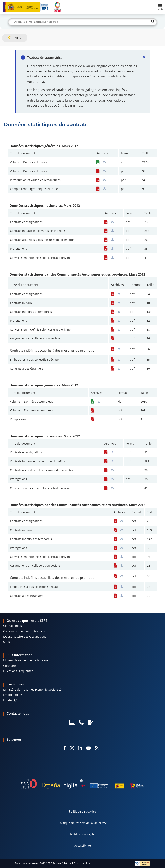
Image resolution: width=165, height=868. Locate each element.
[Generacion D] (83, 784)
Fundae (8, 700)
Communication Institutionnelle (25, 631)
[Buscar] (82, 22)
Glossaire (9, 666)
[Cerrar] (144, 57)
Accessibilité (82, 845)
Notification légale (82, 834)
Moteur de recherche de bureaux (26, 660)
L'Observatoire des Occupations (25, 636)
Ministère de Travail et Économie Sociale (31, 689)
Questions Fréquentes (18, 671)
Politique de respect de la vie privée (83, 823)
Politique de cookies (82, 811)
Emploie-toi (11, 695)
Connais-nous (13, 626)
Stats (7, 642)
